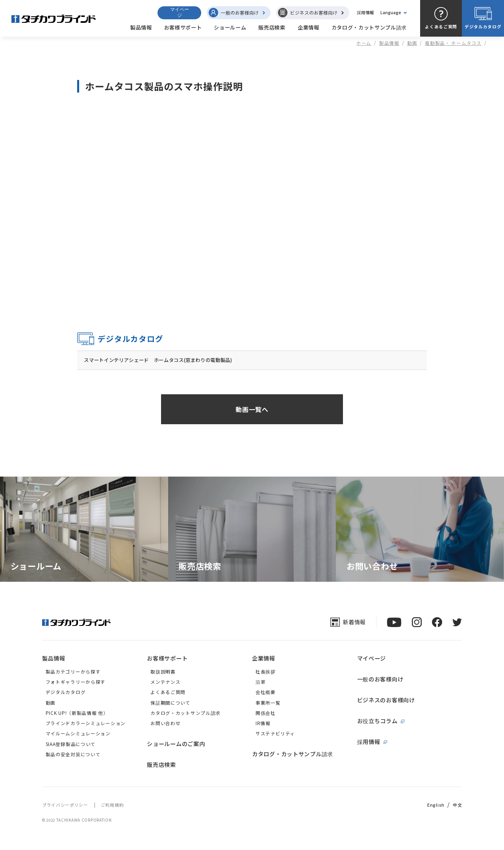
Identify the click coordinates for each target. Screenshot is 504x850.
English (436, 805)
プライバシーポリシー (65, 805)
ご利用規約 (112, 805)
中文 (457, 805)
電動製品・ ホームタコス (453, 43)
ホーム (364, 43)
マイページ (180, 12)
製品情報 (389, 43)
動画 (412, 43)
